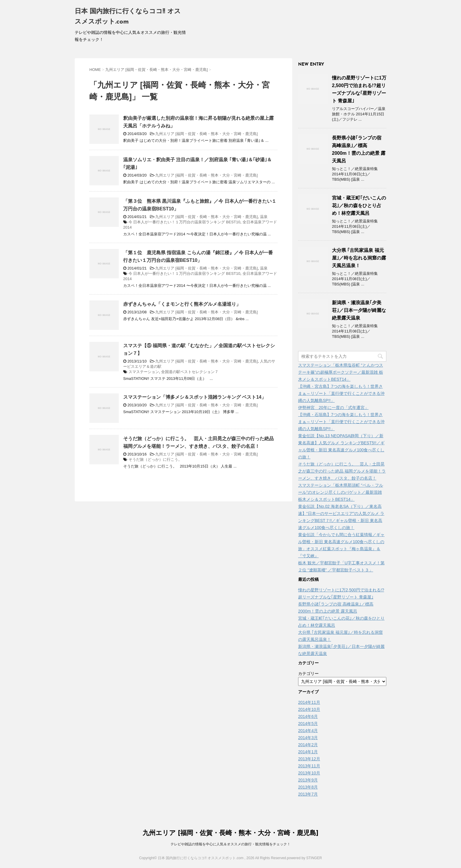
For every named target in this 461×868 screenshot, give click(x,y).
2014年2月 (308, 745)
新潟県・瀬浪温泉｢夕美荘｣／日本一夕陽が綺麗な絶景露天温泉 (359, 310)
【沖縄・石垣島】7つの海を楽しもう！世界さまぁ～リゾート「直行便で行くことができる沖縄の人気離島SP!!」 (341, 422)
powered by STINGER (304, 858)
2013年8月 (308, 787)
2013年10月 (309, 773)
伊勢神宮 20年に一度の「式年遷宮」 (333, 408)
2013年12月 (309, 759)
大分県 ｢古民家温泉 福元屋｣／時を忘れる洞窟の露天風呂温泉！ (359, 258)
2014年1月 (308, 752)
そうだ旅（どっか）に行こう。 (155, 459)
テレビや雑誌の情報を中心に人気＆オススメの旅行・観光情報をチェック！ (230, 844)
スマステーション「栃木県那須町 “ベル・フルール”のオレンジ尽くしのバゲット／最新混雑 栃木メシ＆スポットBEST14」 (341, 492)
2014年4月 (308, 731)
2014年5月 (308, 724)
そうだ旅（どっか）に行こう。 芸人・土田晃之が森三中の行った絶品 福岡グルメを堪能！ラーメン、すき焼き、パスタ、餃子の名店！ (342, 471)
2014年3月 (308, 738)
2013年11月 (309, 766)
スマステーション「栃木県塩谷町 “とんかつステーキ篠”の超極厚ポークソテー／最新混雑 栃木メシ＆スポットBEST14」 (341, 372)
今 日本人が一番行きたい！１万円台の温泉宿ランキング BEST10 (184, 222)
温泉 (264, 217)
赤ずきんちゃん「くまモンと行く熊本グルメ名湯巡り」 (182, 304)
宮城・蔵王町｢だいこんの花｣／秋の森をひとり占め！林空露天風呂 (359, 206)
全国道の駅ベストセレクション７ (190, 372)
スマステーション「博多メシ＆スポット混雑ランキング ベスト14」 (195, 397)
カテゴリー (308, 674)
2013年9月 (308, 780)
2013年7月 (308, 794)
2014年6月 (308, 716)
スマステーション (144, 372)
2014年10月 (309, 709)
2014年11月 (309, 702)
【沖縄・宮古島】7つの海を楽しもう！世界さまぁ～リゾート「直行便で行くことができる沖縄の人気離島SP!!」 (341, 393)
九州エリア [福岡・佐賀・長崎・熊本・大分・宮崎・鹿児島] (207, 134)
